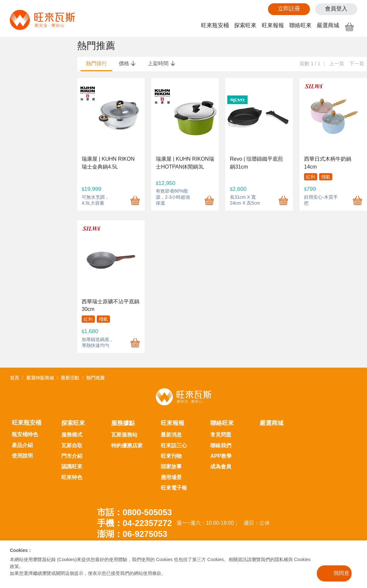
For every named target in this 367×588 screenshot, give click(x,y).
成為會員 (221, 466)
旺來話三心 (174, 446)
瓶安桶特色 (25, 434)
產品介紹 (22, 445)
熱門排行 (96, 63)
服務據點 (123, 423)
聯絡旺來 (300, 25)
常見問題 (221, 435)
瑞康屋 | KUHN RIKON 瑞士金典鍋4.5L (108, 163)
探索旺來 (245, 25)
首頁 (14, 378)
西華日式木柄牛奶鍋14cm (328, 163)
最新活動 (70, 378)
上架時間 (161, 63)
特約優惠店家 (127, 446)
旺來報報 (273, 25)
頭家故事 (171, 466)
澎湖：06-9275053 (132, 534)
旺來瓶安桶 (215, 25)
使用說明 (22, 456)
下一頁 (357, 63)
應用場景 (171, 477)
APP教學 (221, 456)
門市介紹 (72, 456)
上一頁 (337, 63)
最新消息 (171, 435)
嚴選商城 (328, 25)
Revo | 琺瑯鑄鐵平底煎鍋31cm (256, 163)
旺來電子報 (174, 488)
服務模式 (72, 435)
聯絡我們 (221, 446)
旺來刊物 (171, 456)
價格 (127, 63)
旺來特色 (72, 477)
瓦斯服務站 (124, 435)
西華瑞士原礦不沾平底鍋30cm (111, 305)
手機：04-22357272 (134, 523)
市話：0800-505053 (134, 512)
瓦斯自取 (72, 446)
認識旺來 (72, 466)
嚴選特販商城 (40, 378)
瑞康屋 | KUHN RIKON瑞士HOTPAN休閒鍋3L (185, 163)
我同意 (341, 573)
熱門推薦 (95, 378)
